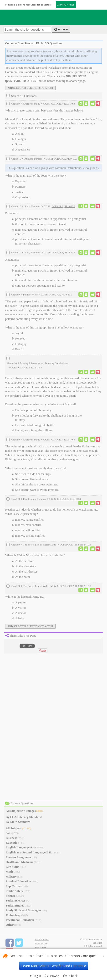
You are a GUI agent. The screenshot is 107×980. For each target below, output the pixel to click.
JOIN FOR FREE (66, 5)
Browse (54, 976)
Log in (37, 976)
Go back (72, 976)
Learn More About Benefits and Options (54, 966)
